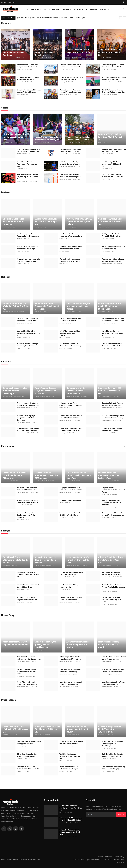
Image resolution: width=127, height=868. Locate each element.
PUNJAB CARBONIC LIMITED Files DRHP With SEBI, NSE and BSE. (79, 222)
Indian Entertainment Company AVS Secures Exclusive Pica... (109, 475)
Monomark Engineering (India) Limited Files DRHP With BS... (71, 248)
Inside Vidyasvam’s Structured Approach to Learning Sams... (28, 429)
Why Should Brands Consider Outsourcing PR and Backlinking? (112, 744)
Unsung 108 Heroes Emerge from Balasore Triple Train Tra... (29, 768)
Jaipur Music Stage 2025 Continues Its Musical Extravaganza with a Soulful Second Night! (51, 18)
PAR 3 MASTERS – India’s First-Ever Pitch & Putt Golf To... (110, 137)
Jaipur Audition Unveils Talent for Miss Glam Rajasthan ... (45, 52)
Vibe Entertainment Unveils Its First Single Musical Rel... (70, 514)
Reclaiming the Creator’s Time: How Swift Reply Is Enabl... (78, 560)
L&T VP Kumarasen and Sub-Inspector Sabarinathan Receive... (70, 333)
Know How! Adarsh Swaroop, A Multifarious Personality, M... (70, 671)
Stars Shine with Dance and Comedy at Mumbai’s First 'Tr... (28, 489)
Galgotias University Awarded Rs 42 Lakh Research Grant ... (76, 391)
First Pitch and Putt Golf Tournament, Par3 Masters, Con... (27, 164)
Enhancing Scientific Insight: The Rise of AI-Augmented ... (114, 429)
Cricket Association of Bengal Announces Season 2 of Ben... (70, 150)
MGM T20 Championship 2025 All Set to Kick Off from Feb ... (114, 150)
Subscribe (121, 814)
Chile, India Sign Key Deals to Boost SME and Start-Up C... (112, 755)
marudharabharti (8, 58)
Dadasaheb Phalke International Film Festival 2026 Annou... (46, 475)
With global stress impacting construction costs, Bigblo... (27, 248)
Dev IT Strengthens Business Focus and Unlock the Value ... (28, 235)
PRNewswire (119, 859)
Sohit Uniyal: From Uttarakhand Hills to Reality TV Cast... (15, 560)
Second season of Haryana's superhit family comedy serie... (113, 514)
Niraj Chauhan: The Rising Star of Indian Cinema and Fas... (114, 658)
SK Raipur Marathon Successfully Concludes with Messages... (48, 306)
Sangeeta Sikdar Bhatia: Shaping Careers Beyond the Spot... (71, 599)
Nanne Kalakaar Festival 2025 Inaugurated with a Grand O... (28, 66)
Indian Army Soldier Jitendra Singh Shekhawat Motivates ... (70, 658)
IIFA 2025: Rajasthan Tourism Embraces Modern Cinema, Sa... (113, 91)
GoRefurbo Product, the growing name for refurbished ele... (45, 645)
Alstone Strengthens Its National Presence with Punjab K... (114, 248)
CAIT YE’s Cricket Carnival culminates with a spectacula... (113, 176)
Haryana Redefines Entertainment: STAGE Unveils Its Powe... (114, 490)
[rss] (21, 829)
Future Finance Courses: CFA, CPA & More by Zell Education (46, 391)
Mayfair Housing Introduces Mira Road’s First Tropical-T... (70, 260)
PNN (99, 142)
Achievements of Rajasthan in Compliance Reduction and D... (71, 66)
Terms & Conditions (104, 857)
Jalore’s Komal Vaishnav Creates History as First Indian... (114, 78)
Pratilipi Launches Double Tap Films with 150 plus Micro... (113, 235)
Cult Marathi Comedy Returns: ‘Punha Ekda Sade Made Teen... (79, 475)
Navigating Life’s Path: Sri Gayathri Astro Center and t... (112, 573)
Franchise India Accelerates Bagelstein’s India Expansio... (28, 599)
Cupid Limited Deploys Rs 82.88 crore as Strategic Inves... (46, 222)
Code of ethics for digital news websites (87, 859)
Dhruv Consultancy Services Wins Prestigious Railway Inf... (28, 755)
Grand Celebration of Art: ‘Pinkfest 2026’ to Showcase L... (16, 729)
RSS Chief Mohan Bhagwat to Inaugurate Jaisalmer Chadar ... (78, 306)
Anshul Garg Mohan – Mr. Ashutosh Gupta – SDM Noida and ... (112, 333)
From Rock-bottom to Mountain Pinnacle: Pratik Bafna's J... (71, 683)
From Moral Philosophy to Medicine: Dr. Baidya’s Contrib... (110, 645)
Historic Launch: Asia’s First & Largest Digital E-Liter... (28, 586)
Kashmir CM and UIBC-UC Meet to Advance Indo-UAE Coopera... (113, 320)
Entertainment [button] (92, 9)
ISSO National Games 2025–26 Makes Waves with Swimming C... (71, 345)
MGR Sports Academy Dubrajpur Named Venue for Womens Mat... (29, 150)
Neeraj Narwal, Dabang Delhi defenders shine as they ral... (48, 138)
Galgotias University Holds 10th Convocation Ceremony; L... (15, 391)
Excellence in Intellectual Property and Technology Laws (71, 235)
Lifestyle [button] (105, 9)
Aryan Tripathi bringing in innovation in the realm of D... (28, 683)
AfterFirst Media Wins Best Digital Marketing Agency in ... (15, 645)
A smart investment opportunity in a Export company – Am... (29, 260)
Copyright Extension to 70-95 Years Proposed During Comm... (71, 489)
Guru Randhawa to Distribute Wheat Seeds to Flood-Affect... (113, 345)
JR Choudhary (21, 676)
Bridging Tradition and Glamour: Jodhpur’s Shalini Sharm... (29, 91)
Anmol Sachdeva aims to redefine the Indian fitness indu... (29, 658)
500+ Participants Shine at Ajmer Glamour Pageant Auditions (15, 52)
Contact (4, 2)
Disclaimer (108, 859)
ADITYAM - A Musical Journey (70, 500)
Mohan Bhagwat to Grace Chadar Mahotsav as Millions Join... (110, 306)
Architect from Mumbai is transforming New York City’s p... (78, 645)
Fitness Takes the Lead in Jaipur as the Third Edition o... (78, 52)
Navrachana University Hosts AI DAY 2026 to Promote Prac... (71, 417)
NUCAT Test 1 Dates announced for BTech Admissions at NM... (71, 429)
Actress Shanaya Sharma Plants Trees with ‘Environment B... (110, 729)
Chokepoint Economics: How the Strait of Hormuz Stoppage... (15, 222)
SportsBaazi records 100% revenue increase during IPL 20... (71, 176)
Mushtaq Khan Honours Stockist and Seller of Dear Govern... (79, 729)
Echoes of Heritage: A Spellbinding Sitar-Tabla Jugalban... (26, 515)
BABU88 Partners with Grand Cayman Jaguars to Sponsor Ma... (27, 177)
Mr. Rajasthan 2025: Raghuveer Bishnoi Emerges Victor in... (28, 78)
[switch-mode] (124, 2)
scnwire (69, 58)
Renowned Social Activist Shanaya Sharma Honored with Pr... (28, 574)
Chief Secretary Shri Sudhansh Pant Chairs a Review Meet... (113, 66)
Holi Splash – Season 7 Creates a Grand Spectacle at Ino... (71, 573)
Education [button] (78, 9)
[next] (124, 18)
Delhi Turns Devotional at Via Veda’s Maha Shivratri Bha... (28, 320)
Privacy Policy (119, 857)
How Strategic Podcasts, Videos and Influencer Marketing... (71, 743)
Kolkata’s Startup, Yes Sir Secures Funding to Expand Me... (71, 404)
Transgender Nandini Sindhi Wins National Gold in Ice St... (47, 729)
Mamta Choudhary (65, 166)
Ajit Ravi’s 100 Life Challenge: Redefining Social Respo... (28, 345)
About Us (12, 2)
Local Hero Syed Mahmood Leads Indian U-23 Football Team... (112, 164)
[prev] (121, 18)
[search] (124, 9)
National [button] (67, 9)
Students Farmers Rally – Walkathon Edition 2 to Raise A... (16, 306)
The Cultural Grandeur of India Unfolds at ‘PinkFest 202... (110, 52)
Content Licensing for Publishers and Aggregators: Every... (29, 743)
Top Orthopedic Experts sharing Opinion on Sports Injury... (113, 768)
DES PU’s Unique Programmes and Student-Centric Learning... (113, 417)
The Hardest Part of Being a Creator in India (70, 586)
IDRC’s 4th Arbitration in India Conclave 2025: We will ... (70, 320)
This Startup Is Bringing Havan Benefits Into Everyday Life (113, 260)
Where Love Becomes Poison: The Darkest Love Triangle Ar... (28, 501)
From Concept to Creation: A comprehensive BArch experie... (29, 404)
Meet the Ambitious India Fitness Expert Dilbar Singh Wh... (114, 683)
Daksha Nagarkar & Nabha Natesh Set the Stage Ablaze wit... (15, 475)
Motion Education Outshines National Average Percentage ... (71, 91)
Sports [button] (46, 9)
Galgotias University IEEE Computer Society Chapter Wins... (110, 391)
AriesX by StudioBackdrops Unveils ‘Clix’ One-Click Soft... (111, 560)
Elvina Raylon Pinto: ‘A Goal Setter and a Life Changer (69, 768)
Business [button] (56, 9)
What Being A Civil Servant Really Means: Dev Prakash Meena (114, 671)
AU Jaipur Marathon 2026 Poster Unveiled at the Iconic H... (71, 78)
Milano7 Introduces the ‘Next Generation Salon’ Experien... (45, 560)
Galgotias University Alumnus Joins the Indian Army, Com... (112, 404)
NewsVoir (120, 862)
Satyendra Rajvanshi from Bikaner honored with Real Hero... (27, 672)
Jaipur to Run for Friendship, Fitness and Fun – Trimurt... (79, 138)
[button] (125, 447)
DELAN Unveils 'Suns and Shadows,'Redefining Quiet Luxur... (111, 600)
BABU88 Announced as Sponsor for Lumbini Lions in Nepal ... (71, 163)
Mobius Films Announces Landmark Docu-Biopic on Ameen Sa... (111, 502)
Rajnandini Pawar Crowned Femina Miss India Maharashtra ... (113, 587)
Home (27, 9)
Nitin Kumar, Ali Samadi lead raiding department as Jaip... (16, 137)
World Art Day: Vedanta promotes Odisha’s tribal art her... (70, 756)
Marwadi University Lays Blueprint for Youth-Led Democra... (26, 418)
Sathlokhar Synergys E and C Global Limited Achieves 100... (110, 222)
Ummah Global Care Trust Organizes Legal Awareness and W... (29, 333)
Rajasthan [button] (36, 9)
